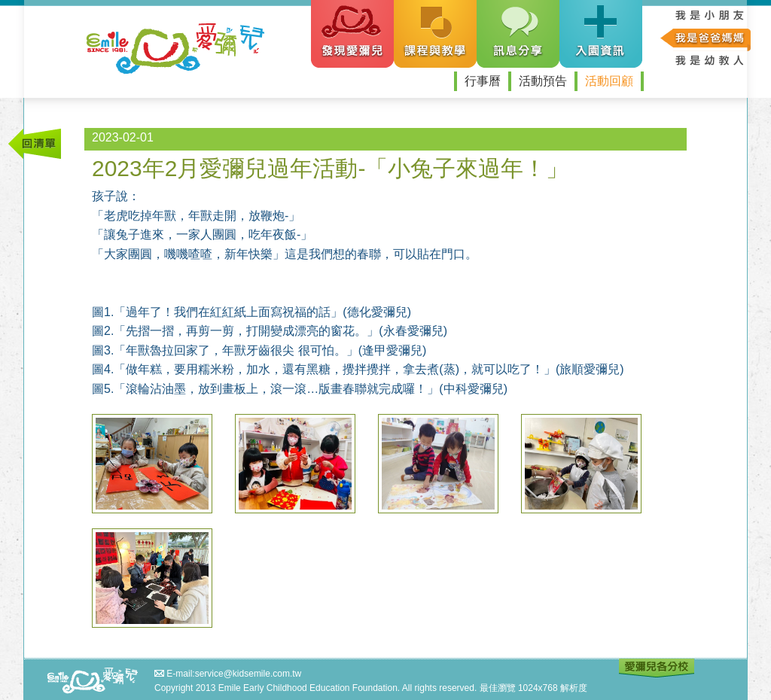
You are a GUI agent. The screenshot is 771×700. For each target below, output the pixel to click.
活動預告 (543, 81)
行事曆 (483, 81)
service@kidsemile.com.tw (248, 674)
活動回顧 (609, 81)
